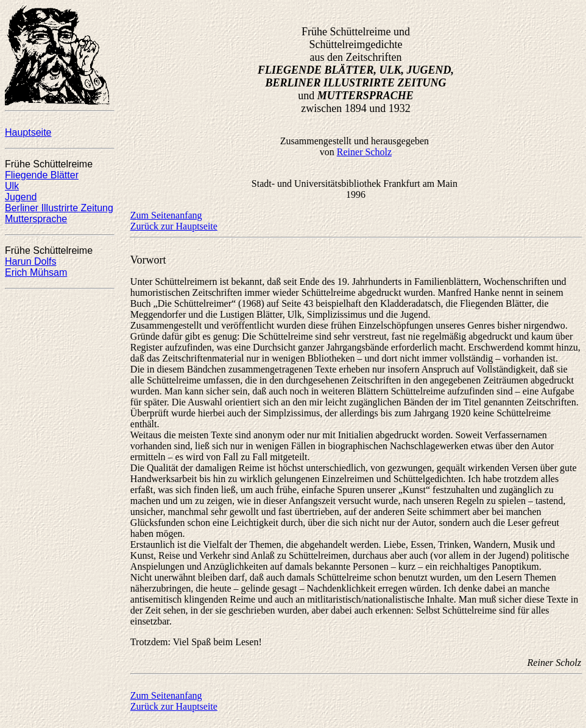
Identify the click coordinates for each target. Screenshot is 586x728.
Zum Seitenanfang (166, 215)
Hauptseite (28, 132)
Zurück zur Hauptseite (174, 226)
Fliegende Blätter (42, 175)
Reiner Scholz (364, 152)
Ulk (12, 186)
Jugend (21, 197)
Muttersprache (36, 219)
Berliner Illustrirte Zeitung (59, 208)
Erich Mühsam (36, 272)
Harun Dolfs (30, 261)
